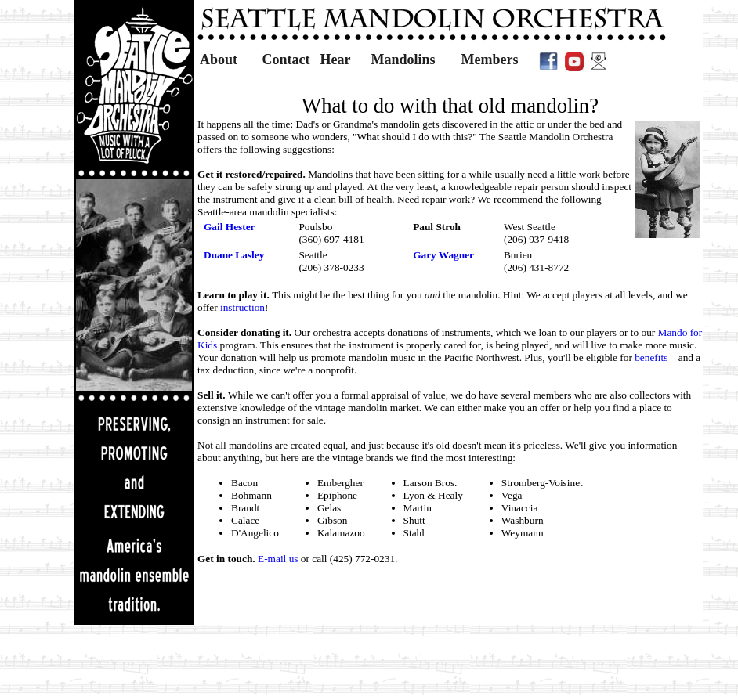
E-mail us (278, 559)
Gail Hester (230, 227)
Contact (286, 60)
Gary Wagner (443, 255)
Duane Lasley (234, 255)
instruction (242, 307)
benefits (651, 357)
